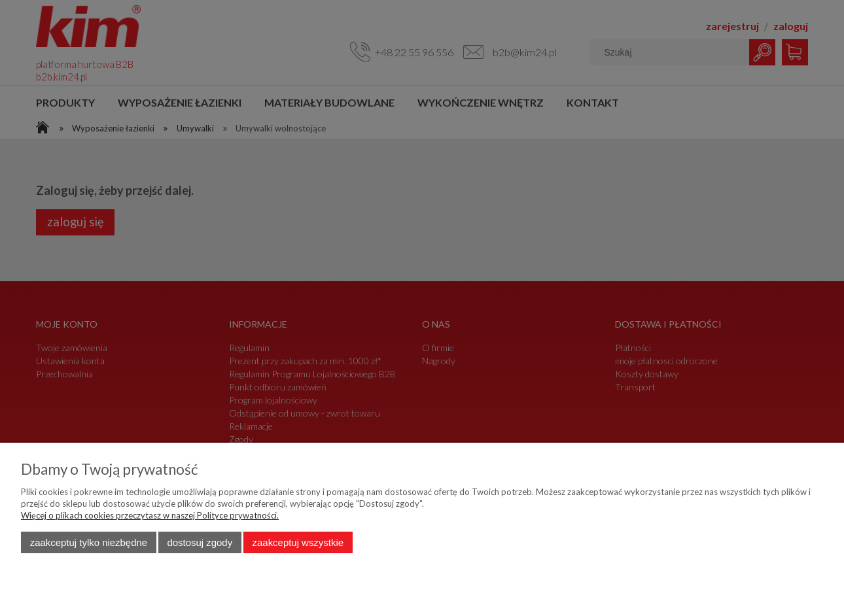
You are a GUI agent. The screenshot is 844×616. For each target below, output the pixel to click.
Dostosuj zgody (200, 542)
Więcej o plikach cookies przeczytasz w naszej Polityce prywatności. (150, 515)
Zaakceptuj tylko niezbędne (89, 542)
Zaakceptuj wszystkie (298, 542)
